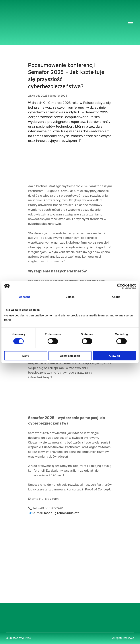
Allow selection (70, 356)
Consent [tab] (24, 297)
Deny (26, 356)
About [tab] (116, 297)
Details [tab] (70, 297)
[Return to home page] (66, 23)
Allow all (114, 356)
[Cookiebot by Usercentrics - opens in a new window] (120, 286)
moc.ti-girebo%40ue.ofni (62, 513)
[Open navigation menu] (131, 22)
